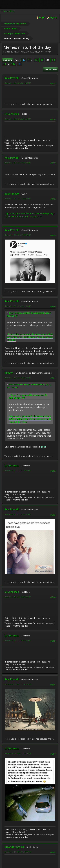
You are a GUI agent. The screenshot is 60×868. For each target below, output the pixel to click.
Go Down (7, 60)
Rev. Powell (12, 78)
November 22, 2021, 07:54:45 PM (18, 470)
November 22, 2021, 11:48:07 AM (18, 235)
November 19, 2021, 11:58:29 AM (18, 163)
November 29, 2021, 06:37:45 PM (18, 640)
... (32, 60)
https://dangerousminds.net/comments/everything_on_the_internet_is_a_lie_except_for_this (30, 215)
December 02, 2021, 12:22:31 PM (18, 753)
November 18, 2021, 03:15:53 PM (18, 83)
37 (42, 60)
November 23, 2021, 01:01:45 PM (18, 514)
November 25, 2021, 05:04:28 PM (18, 597)
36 (36, 60)
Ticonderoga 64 (14, 847)
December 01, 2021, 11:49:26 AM (18, 684)
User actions (50, 69)
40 (4, 64)
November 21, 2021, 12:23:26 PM (18, 199)
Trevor (9, 373)
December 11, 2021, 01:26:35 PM (18, 852)
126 (13, 64)
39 (53, 60)
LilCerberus (12, 114)
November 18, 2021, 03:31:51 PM (18, 119)
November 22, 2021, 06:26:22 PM (18, 378)
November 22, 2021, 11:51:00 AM (18, 306)
